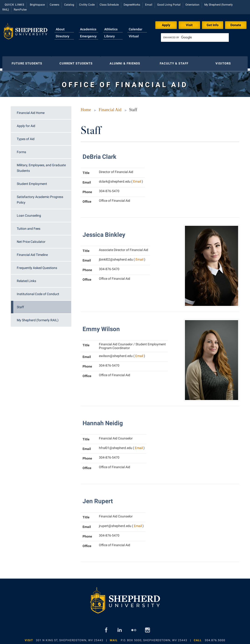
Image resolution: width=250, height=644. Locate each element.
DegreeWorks (132, 5)
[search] (195, 37)
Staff (20, 305)
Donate (236, 25)
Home (86, 107)
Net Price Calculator (31, 239)
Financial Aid (110, 107)
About (60, 29)
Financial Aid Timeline (32, 252)
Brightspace (37, 5)
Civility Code (87, 5)
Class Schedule (109, 5)
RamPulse (20, 10)
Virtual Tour (134, 39)
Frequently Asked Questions (37, 265)
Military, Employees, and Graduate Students (41, 166)
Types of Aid (26, 137)
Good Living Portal (169, 5)
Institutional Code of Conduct (38, 292)
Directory (62, 36)
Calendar (135, 29)
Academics (88, 29)
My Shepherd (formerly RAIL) (38, 318)
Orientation (192, 5)
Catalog (69, 5)
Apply (166, 25)
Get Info (213, 25)
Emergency (88, 36)
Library (109, 36)
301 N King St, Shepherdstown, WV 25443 (70, 638)
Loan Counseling (29, 213)
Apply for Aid (26, 124)
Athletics (111, 29)
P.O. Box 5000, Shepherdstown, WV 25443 (154, 638)
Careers (54, 5)
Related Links (26, 279)
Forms (21, 150)
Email (149, 5)
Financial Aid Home (31, 110)
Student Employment (32, 181)
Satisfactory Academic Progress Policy (40, 197)
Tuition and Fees (29, 226)
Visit (189, 25)
